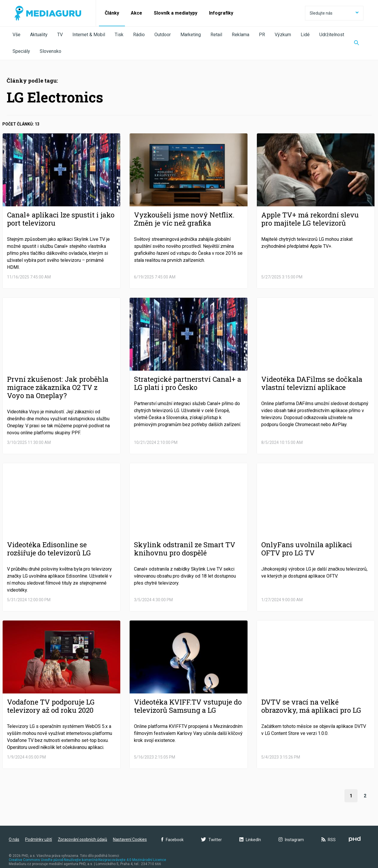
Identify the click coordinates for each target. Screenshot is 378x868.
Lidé (305, 35)
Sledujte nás (334, 13)
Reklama (241, 35)
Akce (136, 13)
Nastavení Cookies (130, 839)
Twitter (211, 840)
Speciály (21, 51)
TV (60, 35)
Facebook (173, 840)
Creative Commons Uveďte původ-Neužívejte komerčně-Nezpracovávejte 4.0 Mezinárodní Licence (87, 860)
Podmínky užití (39, 839)
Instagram (291, 840)
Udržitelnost (332, 35)
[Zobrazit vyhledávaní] (357, 43)
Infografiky (221, 13)
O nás (14, 839)
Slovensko (50, 51)
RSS (329, 840)
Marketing (191, 35)
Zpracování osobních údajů (82, 839)
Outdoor (163, 35)
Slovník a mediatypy (176, 13)
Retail (216, 35)
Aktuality (39, 35)
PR (262, 35)
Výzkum (283, 35)
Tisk (119, 35)
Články (112, 13)
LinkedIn (250, 840)
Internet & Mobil (89, 35)
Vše (16, 35)
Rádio (139, 35)
